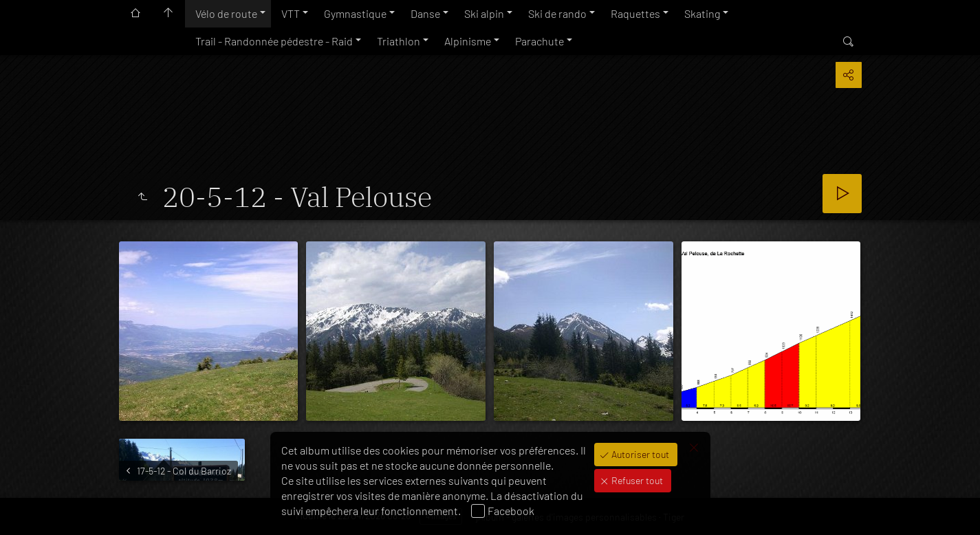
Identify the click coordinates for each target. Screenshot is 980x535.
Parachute (540, 41)
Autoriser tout (639, 454)
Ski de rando (557, 13)
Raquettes (635, 13)
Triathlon (399, 41)
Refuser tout (636, 480)
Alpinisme (468, 41)
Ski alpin (484, 13)
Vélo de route (226, 13)
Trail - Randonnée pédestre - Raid (274, 41)
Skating (702, 13)
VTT (291, 13)
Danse (425, 13)
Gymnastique (355, 13)
